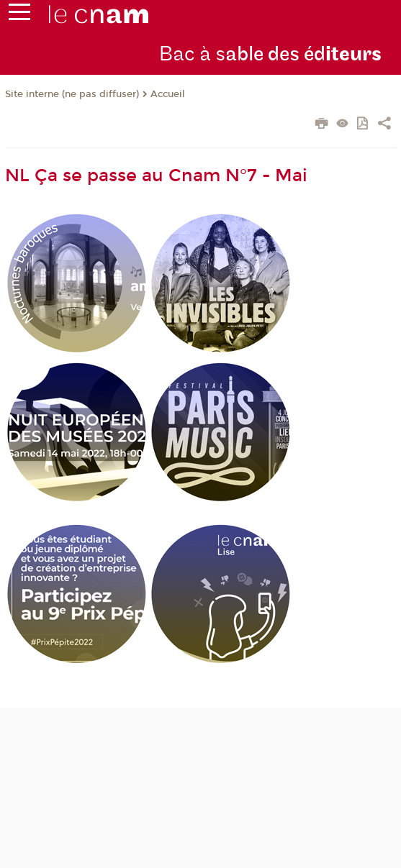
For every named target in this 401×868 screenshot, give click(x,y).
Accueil (168, 94)
